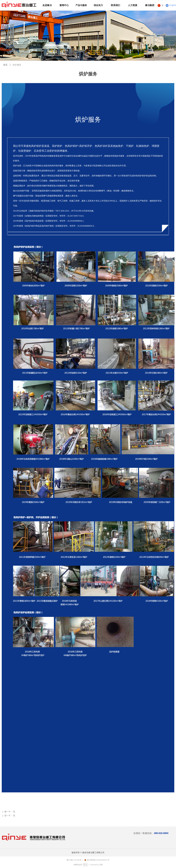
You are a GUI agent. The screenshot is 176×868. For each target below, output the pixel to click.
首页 (5, 65)
